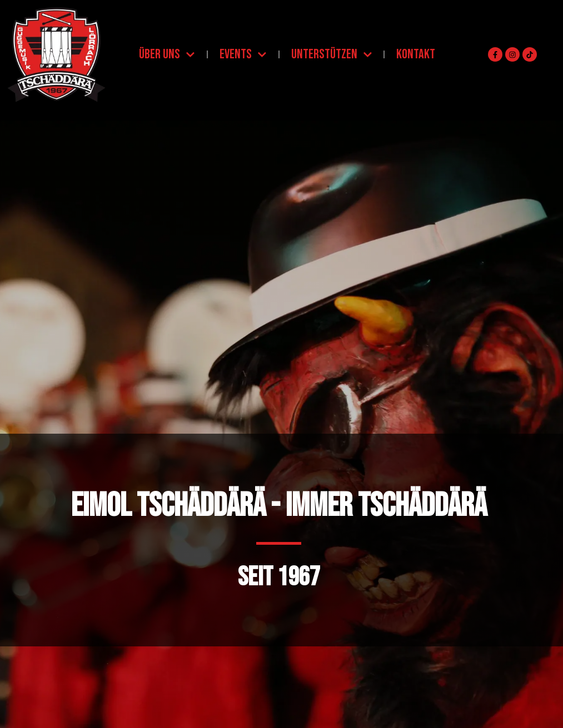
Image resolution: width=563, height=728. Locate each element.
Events (243, 55)
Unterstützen (332, 55)
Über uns (167, 55)
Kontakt (416, 54)
